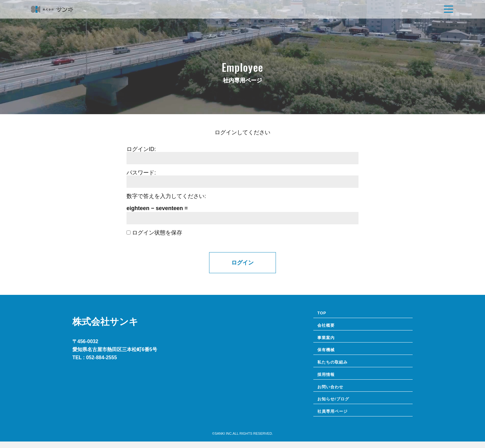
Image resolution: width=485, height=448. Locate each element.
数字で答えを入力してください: (166, 196)
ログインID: (141, 149)
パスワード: (141, 173)
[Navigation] (449, 9)
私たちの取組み (335, 366)
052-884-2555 (101, 358)
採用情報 (327, 379)
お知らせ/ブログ (335, 405)
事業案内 (327, 339)
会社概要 (327, 326)
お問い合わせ (332, 392)
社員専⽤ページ (335, 418)
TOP (323, 313)
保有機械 (327, 353)
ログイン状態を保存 (154, 233)
